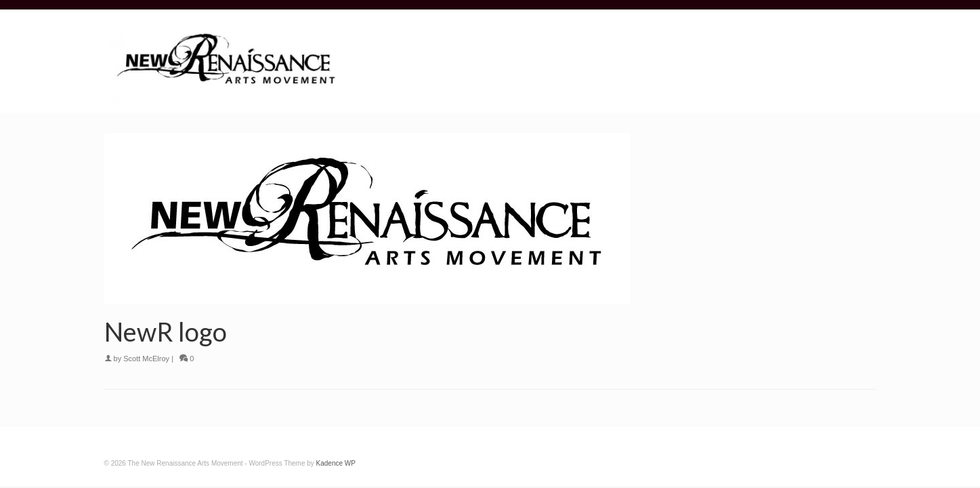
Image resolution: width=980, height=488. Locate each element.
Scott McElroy (146, 359)
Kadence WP (336, 463)
